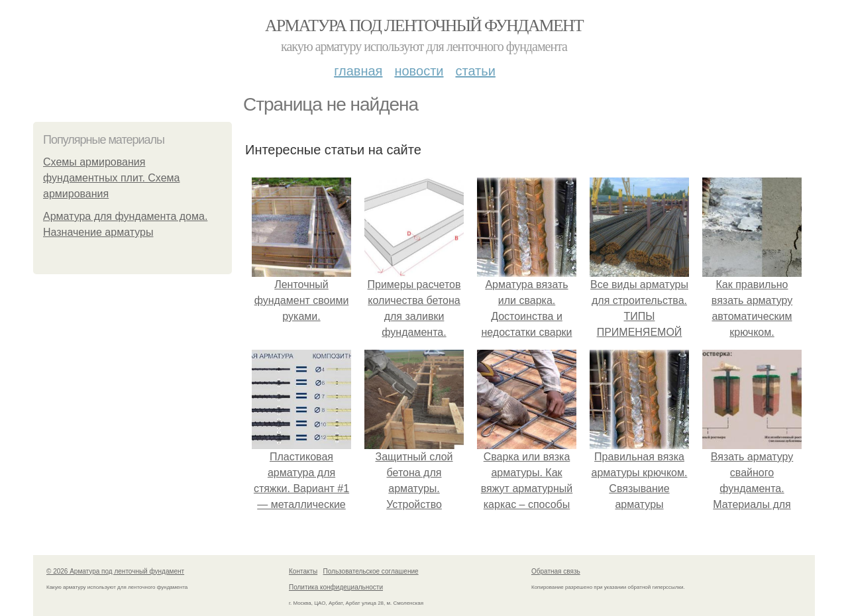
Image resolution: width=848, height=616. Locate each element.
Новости (419, 71)
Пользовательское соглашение (371, 571)
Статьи (475, 71)
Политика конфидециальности (336, 587)
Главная (358, 71)
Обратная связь (556, 571)
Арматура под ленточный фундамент (424, 26)
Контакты (303, 571)
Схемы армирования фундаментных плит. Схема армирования (111, 178)
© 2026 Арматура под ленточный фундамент (115, 571)
